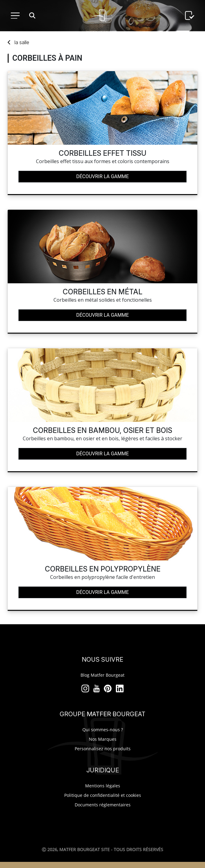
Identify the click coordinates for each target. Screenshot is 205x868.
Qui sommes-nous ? (103, 730)
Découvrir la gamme (102, 176)
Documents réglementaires (103, 805)
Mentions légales (103, 786)
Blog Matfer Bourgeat (102, 675)
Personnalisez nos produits (103, 749)
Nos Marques (103, 739)
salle (22, 42)
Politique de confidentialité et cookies (103, 795)
